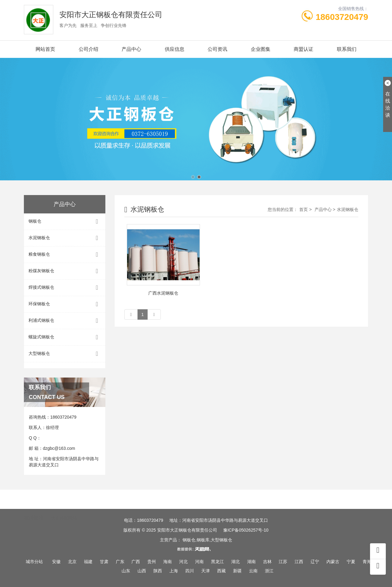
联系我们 (347, 49)
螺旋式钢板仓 (65, 337)
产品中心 (131, 49)
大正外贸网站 (64, 509)
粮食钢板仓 (65, 255)
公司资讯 (217, 49)
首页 (303, 209)
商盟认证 (303, 49)
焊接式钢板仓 (65, 288)
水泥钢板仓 (65, 238)
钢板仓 (65, 222)
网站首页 (45, 49)
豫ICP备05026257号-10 (246, 530)
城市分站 (34, 562)
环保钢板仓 (65, 304)
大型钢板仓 (65, 354)
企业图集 (261, 49)
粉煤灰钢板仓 (65, 271)
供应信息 (175, 49)
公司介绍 (89, 49)
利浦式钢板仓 (65, 321)
